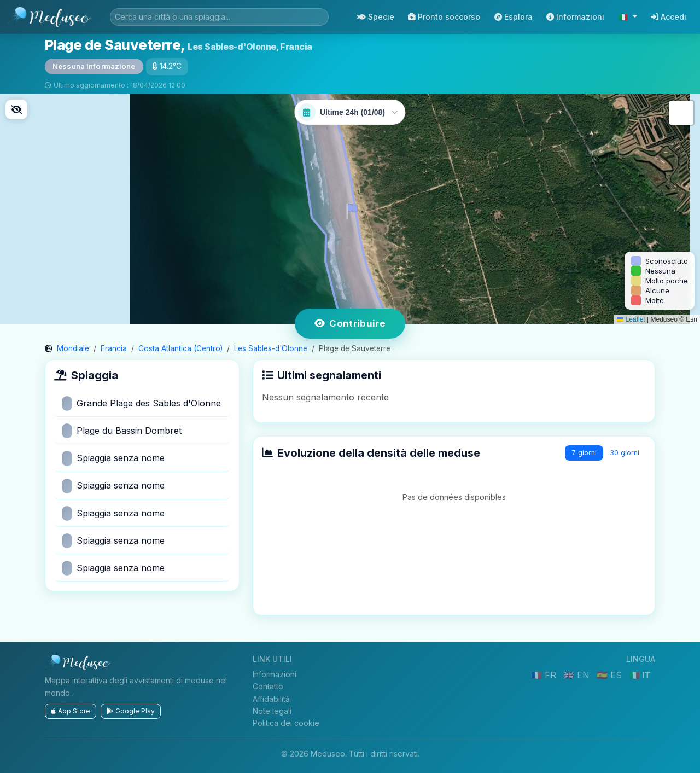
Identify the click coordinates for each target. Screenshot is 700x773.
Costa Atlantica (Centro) (180, 348)
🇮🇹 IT (640, 675)
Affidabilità (271, 699)
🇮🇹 (625, 17)
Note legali (272, 711)
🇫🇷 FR (545, 675)
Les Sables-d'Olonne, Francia (250, 47)
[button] (350, 209)
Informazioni (575, 17)
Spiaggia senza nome (113, 458)
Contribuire (350, 323)
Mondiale (73, 348)
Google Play (131, 711)
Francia (114, 348)
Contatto (268, 686)
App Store (71, 711)
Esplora (514, 17)
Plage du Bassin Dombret (122, 431)
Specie (376, 17)
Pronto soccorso (444, 17)
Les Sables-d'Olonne (271, 348)
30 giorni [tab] (625, 453)
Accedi (669, 17)
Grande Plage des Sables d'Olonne (141, 403)
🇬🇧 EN (578, 675)
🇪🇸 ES (611, 675)
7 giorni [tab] (584, 453)
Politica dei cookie (286, 723)
